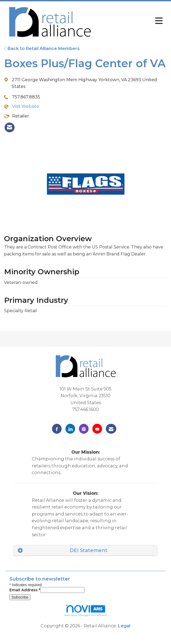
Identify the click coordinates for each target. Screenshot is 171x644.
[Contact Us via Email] (111, 429)
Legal (124, 626)
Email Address (25, 590)
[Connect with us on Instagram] (84, 429)
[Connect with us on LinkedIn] (70, 429)
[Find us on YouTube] (97, 429)
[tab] (85, 551)
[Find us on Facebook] (57, 429)
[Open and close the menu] (131, 21)
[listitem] (10, 127)
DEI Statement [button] (89, 550)
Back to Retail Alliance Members (42, 49)
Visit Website (26, 106)
